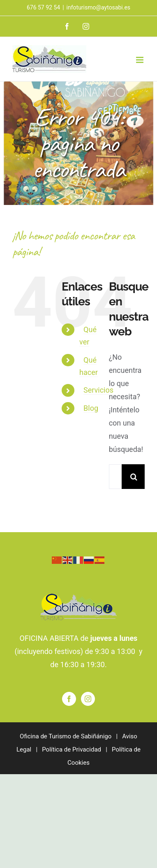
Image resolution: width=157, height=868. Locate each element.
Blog (91, 408)
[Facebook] (69, 699)
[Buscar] (134, 477)
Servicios (98, 390)
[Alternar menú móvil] (140, 60)
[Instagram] (88, 699)
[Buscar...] (115, 477)
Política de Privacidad (72, 749)
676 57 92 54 (43, 7)
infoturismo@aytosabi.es (99, 7)
